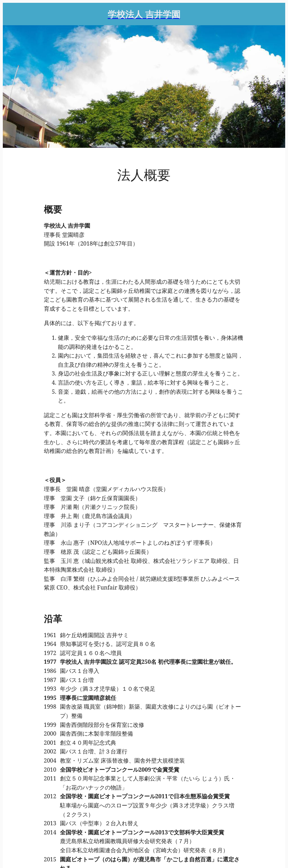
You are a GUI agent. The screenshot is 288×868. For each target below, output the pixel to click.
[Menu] (14, 14)
